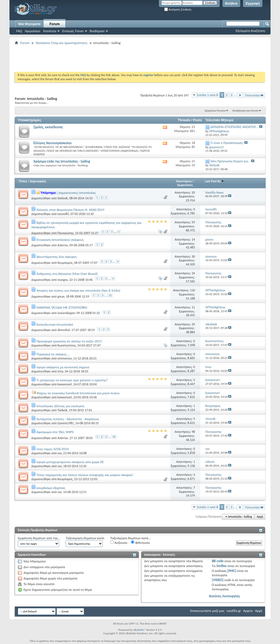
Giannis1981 (65, 423)
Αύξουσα (119, 542)
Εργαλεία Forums (215, 111)
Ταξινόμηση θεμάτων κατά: (85, 538)
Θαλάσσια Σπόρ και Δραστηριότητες (61, 43)
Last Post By (214, 181)
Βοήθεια (231, 4)
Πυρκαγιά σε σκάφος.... (53, 354)
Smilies (221, 566)
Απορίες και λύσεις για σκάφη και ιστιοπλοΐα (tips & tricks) (78, 290)
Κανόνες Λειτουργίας (225, 596)
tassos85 (63, 214)
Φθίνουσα (140, 542)
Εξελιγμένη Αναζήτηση (250, 31)
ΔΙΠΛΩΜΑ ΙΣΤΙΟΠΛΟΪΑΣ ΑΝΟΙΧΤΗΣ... (234, 127)
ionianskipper (66, 313)
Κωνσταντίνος (66, 345)
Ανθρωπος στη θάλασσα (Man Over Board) (67, 274)
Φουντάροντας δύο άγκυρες (57, 257)
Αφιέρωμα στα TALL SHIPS (55, 432)
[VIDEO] (218, 580)
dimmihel (64, 330)
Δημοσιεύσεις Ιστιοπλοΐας (77, 193)
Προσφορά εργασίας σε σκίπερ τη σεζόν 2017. (70, 341)
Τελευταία (254, 95)
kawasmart (64, 384)
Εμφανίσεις (185, 185)
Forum (54, 24)
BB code (218, 561)
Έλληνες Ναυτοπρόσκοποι (53, 143)
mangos (62, 279)
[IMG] (232, 571)
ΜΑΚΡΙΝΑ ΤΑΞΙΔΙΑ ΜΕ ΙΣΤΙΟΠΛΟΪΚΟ (62, 307)
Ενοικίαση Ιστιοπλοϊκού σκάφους (60, 240)
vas (59, 453)
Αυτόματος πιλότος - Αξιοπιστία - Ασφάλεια (68, 419)
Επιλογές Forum (73, 31)
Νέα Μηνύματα (29, 24)
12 (110, 295)
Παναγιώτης (65, 233)
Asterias (63, 245)
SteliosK (62, 198)
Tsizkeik (62, 410)
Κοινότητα (50, 31)
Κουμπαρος (65, 263)
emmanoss (64, 358)
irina (60, 371)
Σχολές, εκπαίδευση (48, 127)
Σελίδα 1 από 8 (207, 95)
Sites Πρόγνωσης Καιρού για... (230, 161)
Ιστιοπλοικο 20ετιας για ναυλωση (60, 406)
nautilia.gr (234, 611)
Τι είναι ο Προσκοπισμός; (227, 143)
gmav (61, 296)
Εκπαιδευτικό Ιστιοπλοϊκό (55, 324)
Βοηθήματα (97, 31)
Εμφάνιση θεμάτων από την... (39, 538)
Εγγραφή (253, 4)
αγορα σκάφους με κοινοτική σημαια (63, 367)
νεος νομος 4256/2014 (53, 449)
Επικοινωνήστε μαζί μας (207, 611)
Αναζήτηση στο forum (246, 111)
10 (114, 437)
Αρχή (260, 517)
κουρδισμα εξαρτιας (51, 488)
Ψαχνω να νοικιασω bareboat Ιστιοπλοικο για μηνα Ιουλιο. (78, 393)
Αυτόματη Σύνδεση (178, 10)
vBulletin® (139, 630)
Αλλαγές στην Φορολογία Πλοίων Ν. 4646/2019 (70, 210)
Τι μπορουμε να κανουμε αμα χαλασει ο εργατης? (72, 380)
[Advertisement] (113, 58)
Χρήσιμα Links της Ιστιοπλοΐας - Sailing (62, 161)
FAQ (19, 31)
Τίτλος (23, 181)
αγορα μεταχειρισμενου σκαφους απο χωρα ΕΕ (70, 462)
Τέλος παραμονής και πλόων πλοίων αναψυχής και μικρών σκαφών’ (85, 475)
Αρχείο (248, 611)
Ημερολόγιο (33, 31)
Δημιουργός (38, 181)
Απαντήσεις (184, 181)
